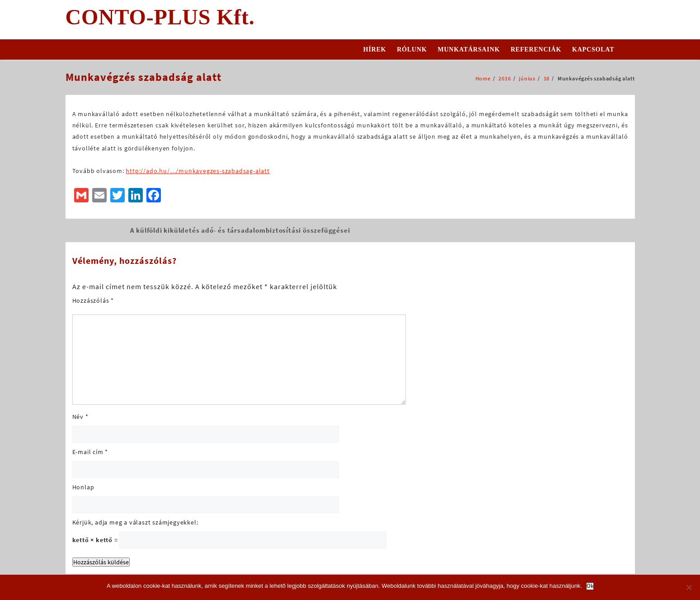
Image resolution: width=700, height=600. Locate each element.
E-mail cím (90, 452)
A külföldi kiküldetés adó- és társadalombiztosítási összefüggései (240, 230)
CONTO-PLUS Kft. (160, 17)
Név (80, 417)
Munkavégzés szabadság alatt (143, 77)
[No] (689, 587)
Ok (590, 586)
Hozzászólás (93, 300)
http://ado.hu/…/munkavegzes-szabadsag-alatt (197, 171)
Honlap (83, 487)
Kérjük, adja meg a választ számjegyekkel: (135, 522)
